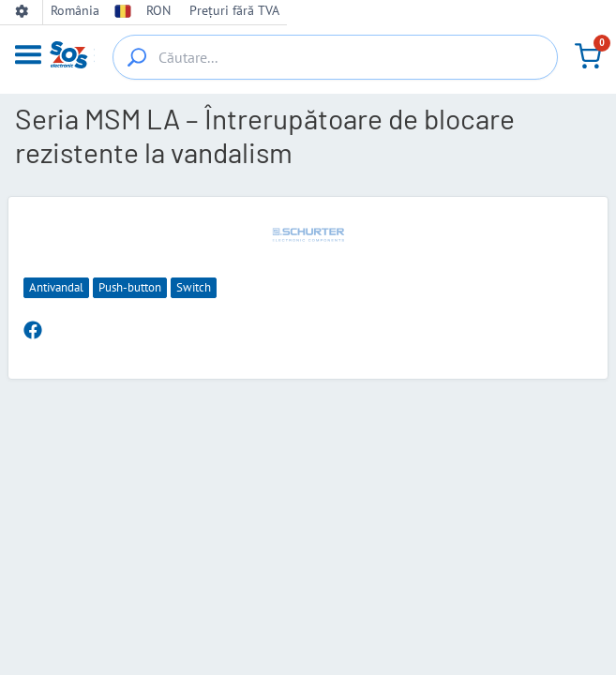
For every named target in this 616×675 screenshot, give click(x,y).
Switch (194, 287)
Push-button (130, 287)
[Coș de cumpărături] (588, 56)
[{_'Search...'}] (137, 57)
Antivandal (56, 287)
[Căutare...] (335, 57)
